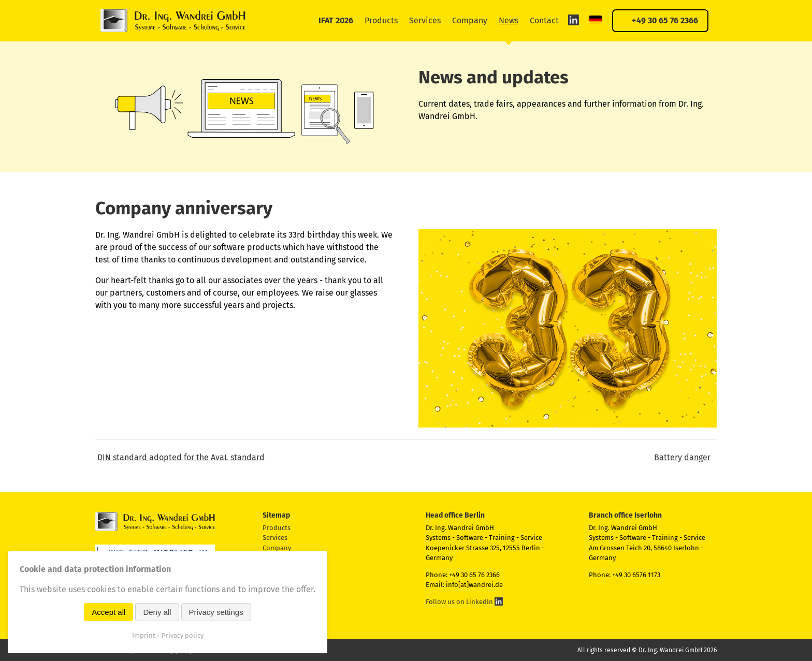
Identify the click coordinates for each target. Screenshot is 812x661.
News (509, 20)
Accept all (108, 612)
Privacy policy (183, 635)
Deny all (157, 612)
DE (596, 20)
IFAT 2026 (336, 20)
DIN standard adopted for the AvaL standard (181, 457)
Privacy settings (216, 612)
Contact (544, 20)
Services (425, 20)
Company (470, 20)
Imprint (144, 635)
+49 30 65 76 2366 (665, 20)
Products (381, 20)
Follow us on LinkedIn (464, 602)
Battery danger (682, 457)
